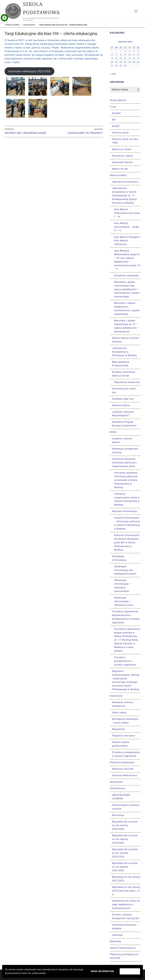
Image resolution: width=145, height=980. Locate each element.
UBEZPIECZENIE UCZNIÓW (121, 797)
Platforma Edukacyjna (123, 762)
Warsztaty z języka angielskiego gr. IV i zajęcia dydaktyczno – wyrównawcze (127, 326)
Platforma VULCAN (123, 769)
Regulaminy (119, 729)
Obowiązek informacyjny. (120, 558)
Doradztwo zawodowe (126, 276)
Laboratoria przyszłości (125, 182)
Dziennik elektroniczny (125, 775)
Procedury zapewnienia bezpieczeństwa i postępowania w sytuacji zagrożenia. (126, 617)
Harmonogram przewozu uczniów (126, 807)
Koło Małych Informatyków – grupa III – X (127, 227)
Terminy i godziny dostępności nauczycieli (126, 916)
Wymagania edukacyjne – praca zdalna (125, 721)
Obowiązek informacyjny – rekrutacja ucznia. (124, 601)
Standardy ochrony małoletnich (122, 704)
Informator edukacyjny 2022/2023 (29, 71)
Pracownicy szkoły (122, 156)
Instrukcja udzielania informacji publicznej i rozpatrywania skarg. (124, 463)
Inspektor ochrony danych (122, 440)
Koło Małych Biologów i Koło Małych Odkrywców (127, 241)
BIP (114, 120)
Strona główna (12, 25)
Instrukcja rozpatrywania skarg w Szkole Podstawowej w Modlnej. (127, 499)
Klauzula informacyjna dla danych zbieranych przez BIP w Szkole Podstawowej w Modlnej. (127, 543)
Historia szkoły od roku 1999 (125, 141)
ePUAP (116, 126)
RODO (113, 432)
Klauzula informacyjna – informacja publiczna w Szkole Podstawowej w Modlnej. (127, 523)
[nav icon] (136, 11)
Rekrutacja (118, 815)
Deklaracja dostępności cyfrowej (125, 451)
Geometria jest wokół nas (124, 390)
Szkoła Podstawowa (41, 8)
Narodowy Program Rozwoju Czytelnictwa (124, 424)
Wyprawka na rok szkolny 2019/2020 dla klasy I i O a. (126, 891)
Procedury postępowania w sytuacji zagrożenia (125, 661)
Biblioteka (115, 941)
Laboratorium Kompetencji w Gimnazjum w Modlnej (124, 352)
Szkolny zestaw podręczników (121, 744)
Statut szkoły (119, 713)
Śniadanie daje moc (123, 399)
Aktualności (29, 25)
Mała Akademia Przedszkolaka (121, 364)
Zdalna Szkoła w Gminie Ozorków (125, 340)
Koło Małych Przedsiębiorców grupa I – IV (127, 213)
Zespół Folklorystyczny (123, 948)
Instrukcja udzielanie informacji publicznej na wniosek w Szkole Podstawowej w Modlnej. (126, 480)
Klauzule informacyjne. (125, 511)
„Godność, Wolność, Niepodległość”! (123, 414)
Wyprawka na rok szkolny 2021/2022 (126, 879)
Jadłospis (118, 935)
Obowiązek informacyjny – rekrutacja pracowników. (123, 586)
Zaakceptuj (130, 971)
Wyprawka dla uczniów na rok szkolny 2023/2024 (125, 853)
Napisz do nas (120, 169)
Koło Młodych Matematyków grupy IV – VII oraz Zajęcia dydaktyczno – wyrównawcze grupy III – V (127, 260)
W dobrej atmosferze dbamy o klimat (124, 374)
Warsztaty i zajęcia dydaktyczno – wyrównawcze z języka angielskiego (127, 309)
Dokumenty (117, 696)
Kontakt (116, 113)
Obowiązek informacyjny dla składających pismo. (126, 570)
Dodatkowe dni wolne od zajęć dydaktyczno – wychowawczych (126, 904)
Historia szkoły (120, 133)
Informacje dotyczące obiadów (124, 927)
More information (102, 971)
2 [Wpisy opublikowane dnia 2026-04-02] (125, 51)
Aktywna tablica (121, 405)
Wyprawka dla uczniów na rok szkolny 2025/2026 (125, 825)
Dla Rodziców (118, 788)
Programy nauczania (123, 736)
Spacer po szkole (122, 149)
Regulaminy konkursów (127, 382)
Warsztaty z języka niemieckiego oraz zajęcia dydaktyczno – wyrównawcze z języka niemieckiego (127, 289)
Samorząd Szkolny (122, 162)
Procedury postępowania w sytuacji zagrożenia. (126, 754)
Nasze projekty (119, 175)
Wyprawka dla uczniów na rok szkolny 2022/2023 (125, 867)
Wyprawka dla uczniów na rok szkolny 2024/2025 (125, 839)
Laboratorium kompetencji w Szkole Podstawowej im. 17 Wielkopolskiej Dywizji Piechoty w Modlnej (124, 196)
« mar (113, 74)
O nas (113, 107)
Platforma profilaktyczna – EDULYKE (125, 956)
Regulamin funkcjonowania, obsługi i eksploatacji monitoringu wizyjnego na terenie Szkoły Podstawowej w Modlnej (126, 680)
